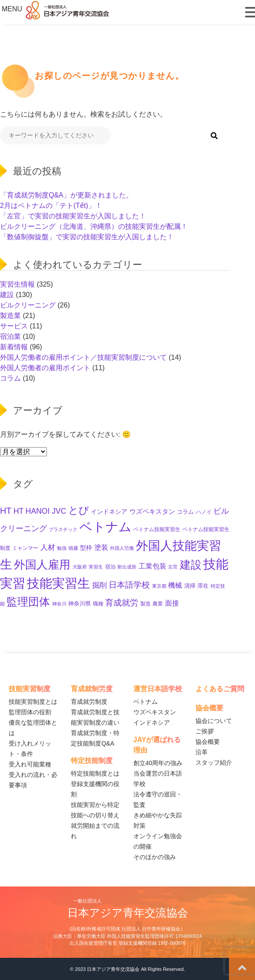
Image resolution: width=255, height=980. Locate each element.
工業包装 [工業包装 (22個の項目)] (152, 566)
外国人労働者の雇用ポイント (45, 368)
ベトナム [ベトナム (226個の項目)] (106, 527)
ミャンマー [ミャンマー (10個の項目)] (25, 548)
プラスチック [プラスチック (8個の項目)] (63, 529)
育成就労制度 (89, 702)
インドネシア (152, 722)
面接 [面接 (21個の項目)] (172, 603)
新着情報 (14, 347)
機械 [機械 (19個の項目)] (175, 585)
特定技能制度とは (95, 773)
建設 (7, 295)
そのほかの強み (155, 857)
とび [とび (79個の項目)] (79, 510)
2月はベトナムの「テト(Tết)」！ (51, 206)
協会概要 (208, 742)
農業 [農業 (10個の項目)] (158, 604)
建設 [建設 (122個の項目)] (191, 565)
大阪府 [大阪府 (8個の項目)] (80, 567)
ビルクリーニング (28, 305)
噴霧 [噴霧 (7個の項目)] (73, 548)
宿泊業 (10, 336)
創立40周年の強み (158, 763)
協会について (214, 721)
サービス (14, 326)
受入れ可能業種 (30, 764)
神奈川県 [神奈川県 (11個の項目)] (79, 604)
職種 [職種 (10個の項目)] (98, 604)
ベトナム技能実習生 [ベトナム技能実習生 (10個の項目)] (157, 529)
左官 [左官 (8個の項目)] (173, 567)
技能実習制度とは (33, 702)
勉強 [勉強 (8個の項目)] (62, 548)
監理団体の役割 (30, 712)
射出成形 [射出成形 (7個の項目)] (127, 567)
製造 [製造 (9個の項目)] (146, 604)
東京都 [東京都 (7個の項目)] (159, 586)
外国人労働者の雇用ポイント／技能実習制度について (83, 357)
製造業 (10, 316)
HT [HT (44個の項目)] (6, 511)
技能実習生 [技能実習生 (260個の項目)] (58, 583)
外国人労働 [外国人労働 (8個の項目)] (122, 548)
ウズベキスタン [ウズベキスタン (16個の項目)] (152, 512)
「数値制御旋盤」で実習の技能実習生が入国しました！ (87, 237)
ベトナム (146, 702)
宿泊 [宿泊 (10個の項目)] (110, 567)
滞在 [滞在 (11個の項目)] (203, 586)
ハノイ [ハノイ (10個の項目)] (204, 512)
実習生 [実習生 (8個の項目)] (96, 567)
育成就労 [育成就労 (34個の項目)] (122, 603)
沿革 (202, 752)
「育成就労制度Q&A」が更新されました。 (66, 195)
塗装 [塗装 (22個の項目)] (101, 547)
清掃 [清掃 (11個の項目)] (190, 586)
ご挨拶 (205, 731)
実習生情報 (17, 284)
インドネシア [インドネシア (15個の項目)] (109, 512)
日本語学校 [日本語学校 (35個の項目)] (129, 585)
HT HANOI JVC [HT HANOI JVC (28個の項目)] (40, 511)
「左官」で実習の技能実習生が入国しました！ (73, 216)
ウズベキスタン (155, 712)
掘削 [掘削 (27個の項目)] (99, 585)
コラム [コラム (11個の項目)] (185, 512)
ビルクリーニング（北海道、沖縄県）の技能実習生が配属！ (94, 226)
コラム (10, 378)
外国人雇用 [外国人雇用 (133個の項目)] (42, 565)
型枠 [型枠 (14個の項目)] (86, 548)
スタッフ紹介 (214, 763)
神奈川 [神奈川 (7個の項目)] (59, 604)
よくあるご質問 (220, 689)
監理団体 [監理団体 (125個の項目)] (28, 602)
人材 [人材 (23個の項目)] (48, 547)
